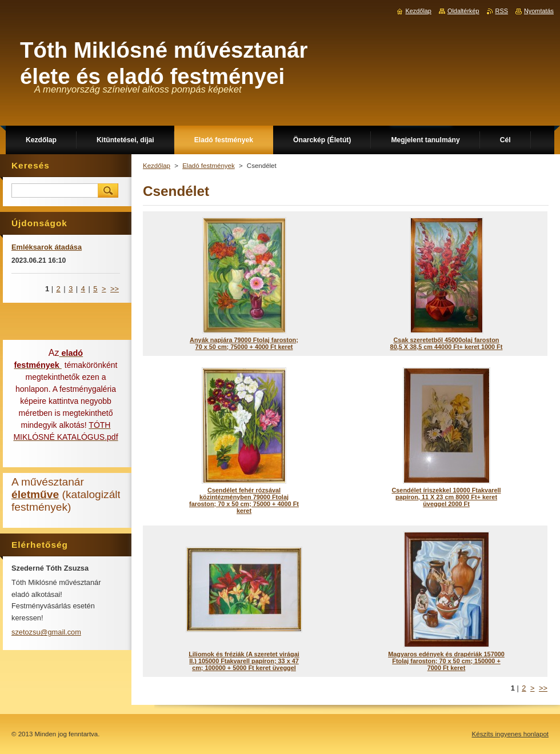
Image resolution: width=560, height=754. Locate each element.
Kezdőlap (157, 166)
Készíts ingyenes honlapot (510, 734)
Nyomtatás (539, 11)
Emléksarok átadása (47, 247)
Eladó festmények (209, 166)
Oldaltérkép (463, 11)
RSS (502, 11)
